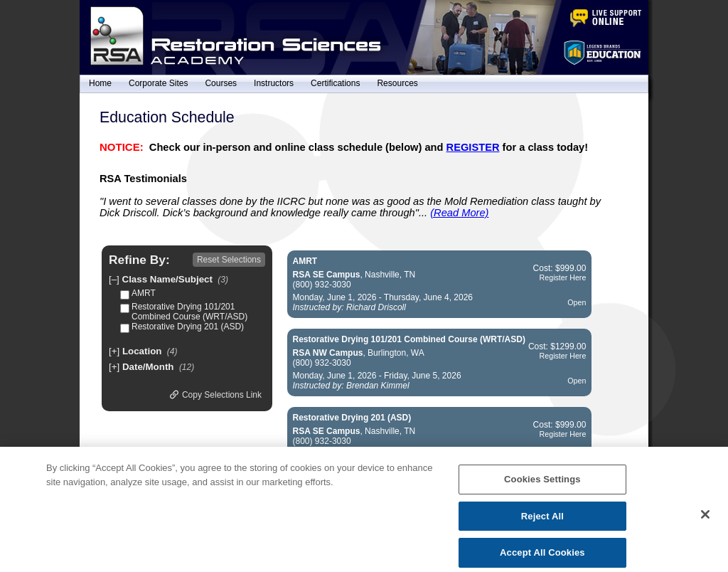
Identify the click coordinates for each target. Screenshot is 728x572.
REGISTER (473, 147)
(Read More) (459, 213)
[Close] (705, 522)
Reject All (542, 523)
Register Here (563, 277)
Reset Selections (229, 260)
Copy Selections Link (216, 395)
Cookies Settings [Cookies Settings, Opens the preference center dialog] (542, 487)
